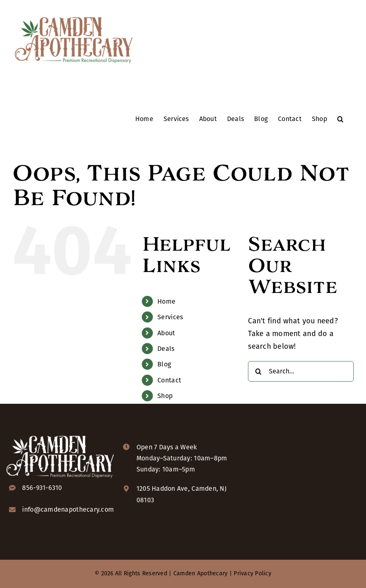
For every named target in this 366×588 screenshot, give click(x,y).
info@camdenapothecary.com (68, 509)
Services (170, 317)
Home (166, 301)
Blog (164, 364)
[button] (340, 118)
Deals (166, 349)
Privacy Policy (252, 573)
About (166, 333)
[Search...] (301, 371)
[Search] (258, 371)
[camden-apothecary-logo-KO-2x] (60, 435)
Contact (169, 380)
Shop (165, 396)
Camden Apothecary (201, 573)
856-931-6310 (42, 488)
